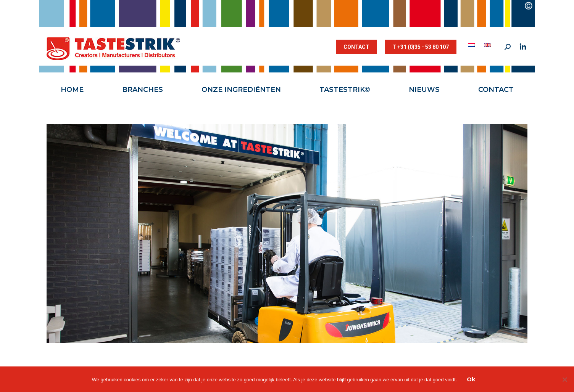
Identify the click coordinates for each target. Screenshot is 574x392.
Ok (471, 379)
